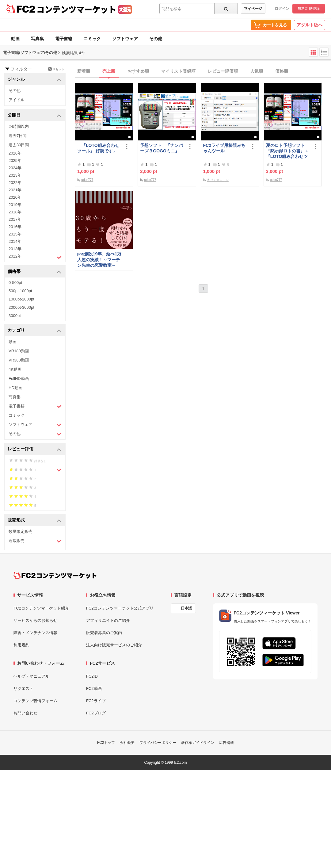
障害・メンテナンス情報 (35, 633)
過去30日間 (19, 145)
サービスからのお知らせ (35, 620)
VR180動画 (19, 351)
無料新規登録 (309, 9)
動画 (15, 39)
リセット (56, 69)
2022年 (15, 183)
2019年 (15, 205)
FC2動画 (94, 688)
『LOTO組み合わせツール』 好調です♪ (98, 148)
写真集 (37, 39)
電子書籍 (64, 39)
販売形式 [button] (34, 520)
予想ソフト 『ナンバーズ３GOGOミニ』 (162, 148)
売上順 (109, 71)
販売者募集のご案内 (104, 633)
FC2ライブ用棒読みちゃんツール (224, 148)
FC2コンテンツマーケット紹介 (41, 608)
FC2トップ (106, 743)
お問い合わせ (25, 713)
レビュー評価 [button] (34, 449)
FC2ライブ (96, 701)
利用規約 (21, 645)
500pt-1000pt (20, 291)
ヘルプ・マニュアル (31, 676)
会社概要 (127, 743)
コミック (92, 39)
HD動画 (15, 388)
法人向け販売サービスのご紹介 (114, 645)
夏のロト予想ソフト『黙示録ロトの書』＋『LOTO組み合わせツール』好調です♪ (287, 151)
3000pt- (15, 316)
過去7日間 (18, 136)
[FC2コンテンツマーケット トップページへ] (55, 575)
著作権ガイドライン (198, 743)
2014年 (15, 241)
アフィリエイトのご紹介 (108, 620)
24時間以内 (19, 126)
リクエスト (23, 688)
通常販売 (35, 541)
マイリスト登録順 (178, 71)
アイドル (17, 100)
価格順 (282, 71)
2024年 (15, 168)
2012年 (35, 257)
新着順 (84, 71)
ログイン (282, 9)
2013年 (15, 249)
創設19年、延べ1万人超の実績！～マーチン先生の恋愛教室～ (99, 260)
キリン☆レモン (218, 180)
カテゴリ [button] (34, 331)
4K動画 (15, 369)
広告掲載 (226, 743)
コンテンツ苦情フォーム (35, 701)
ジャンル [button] (34, 80)
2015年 (15, 234)
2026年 (15, 153)
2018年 (15, 212)
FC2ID (92, 676)
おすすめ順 (138, 71)
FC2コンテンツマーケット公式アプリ (120, 608)
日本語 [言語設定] (186, 608)
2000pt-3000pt (21, 307)
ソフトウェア (125, 39)
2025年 (15, 161)
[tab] (203, 71)
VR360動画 (19, 360)
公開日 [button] (34, 115)
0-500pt (15, 283)
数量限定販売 (21, 532)
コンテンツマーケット (76, 9)
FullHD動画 (19, 379)
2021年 (15, 190)
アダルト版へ (310, 25)
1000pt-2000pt (21, 299)
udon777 (87, 180)
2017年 (15, 219)
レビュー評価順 (223, 71)
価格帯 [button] (34, 272)
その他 (156, 39)
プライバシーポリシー (158, 743)
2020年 (15, 197)
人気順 (257, 71)
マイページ (253, 9)
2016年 (15, 227)
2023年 (15, 175)
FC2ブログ (96, 713)
